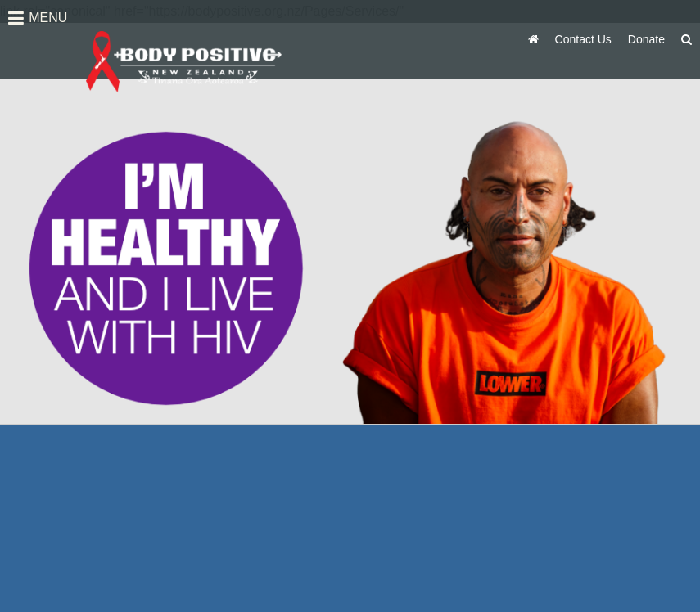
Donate (646, 39)
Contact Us (583, 39)
